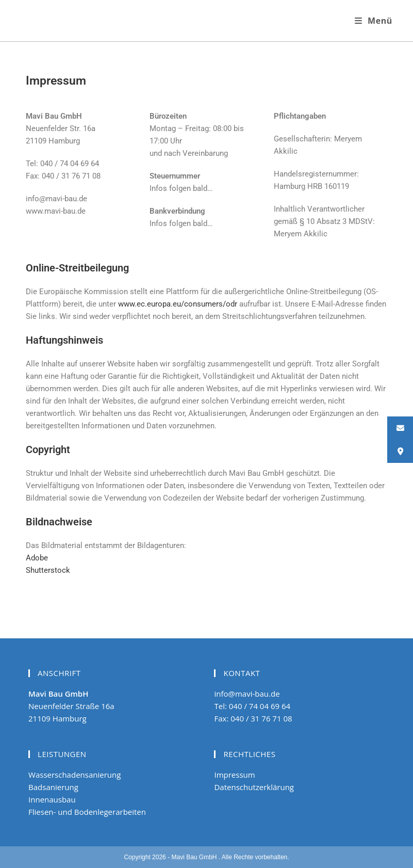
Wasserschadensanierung (75, 775)
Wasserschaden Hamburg (95, 20)
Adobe (37, 558)
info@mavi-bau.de (247, 694)
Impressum (234, 775)
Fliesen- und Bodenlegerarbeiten (87, 812)
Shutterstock (48, 570)
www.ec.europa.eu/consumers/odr (178, 304)
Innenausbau (52, 799)
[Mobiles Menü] (374, 21)
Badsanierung (53, 787)
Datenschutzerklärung (254, 787)
